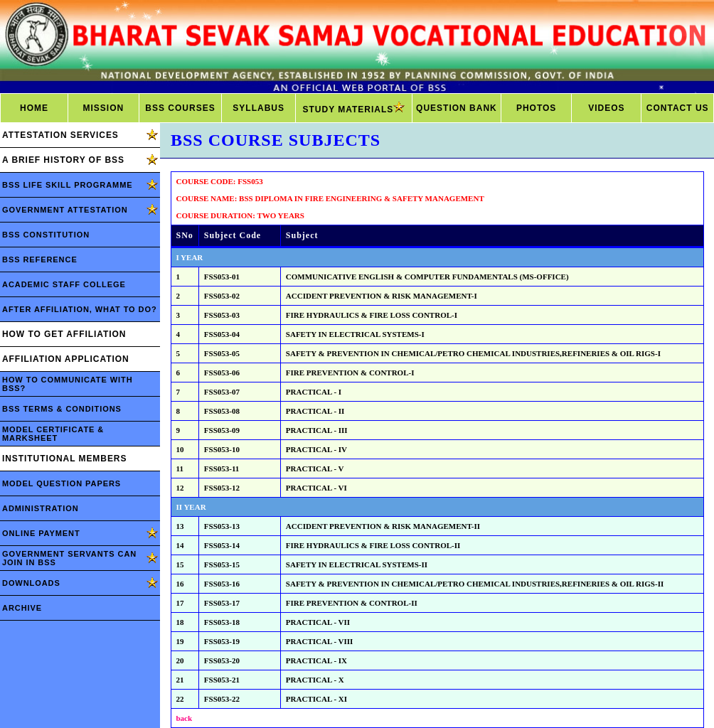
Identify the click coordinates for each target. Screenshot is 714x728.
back (185, 718)
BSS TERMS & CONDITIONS (62, 409)
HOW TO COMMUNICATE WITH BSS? (68, 384)
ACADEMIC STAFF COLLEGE (64, 284)
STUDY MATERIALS (353, 108)
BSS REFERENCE (40, 259)
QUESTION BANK (457, 108)
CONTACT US (678, 108)
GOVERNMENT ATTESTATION (65, 210)
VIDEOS (606, 108)
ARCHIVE (22, 608)
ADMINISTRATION (41, 508)
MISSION (103, 108)
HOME (34, 108)
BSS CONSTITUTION (46, 235)
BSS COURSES (180, 108)
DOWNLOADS (31, 583)
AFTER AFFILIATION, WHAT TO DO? (80, 309)
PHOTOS (536, 108)
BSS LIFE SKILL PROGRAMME (68, 185)
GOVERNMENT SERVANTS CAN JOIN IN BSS (69, 558)
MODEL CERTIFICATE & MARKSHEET (53, 434)
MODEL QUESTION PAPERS (62, 483)
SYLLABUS (259, 108)
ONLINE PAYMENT (41, 533)
